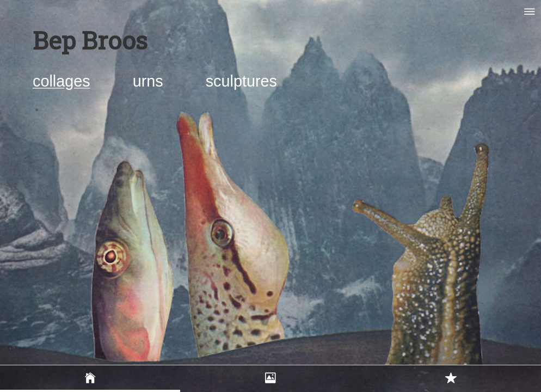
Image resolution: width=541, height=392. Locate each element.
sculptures (241, 81)
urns (150, 81)
